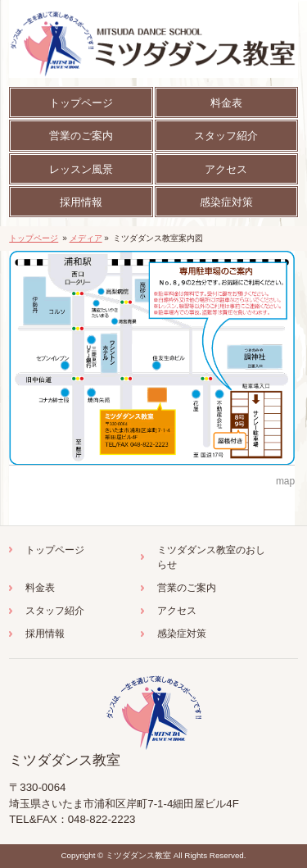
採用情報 (45, 634)
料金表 (40, 588)
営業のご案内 (187, 588)
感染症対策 (182, 634)
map (285, 481)
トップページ (34, 238)
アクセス (177, 611)
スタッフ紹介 (55, 611)
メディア (86, 238)
